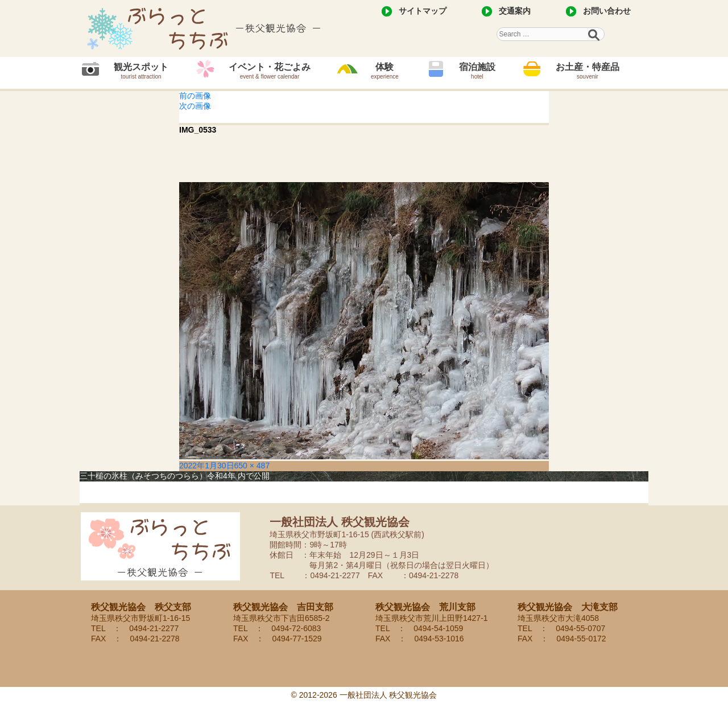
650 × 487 (252, 466)
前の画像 (195, 96)
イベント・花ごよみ (270, 71)
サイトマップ (423, 11)
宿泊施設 (477, 71)
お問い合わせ (607, 11)
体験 (385, 71)
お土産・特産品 (588, 71)
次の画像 (195, 106)
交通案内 (515, 11)
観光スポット (141, 71)
